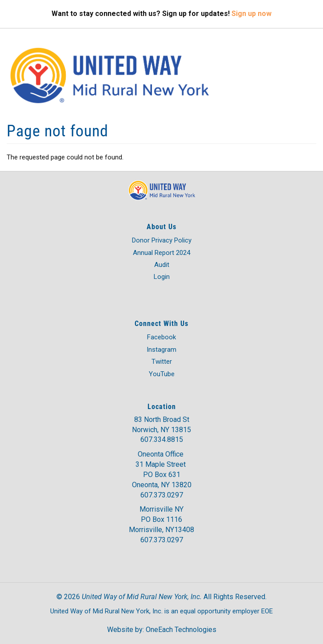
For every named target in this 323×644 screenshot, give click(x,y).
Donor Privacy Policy (162, 240)
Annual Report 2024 (161, 253)
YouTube (162, 374)
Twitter (162, 362)
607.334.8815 (162, 439)
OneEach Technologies (181, 630)
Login (162, 277)
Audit (162, 265)
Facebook (161, 337)
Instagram (161, 350)
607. (147, 495)
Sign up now (251, 14)
